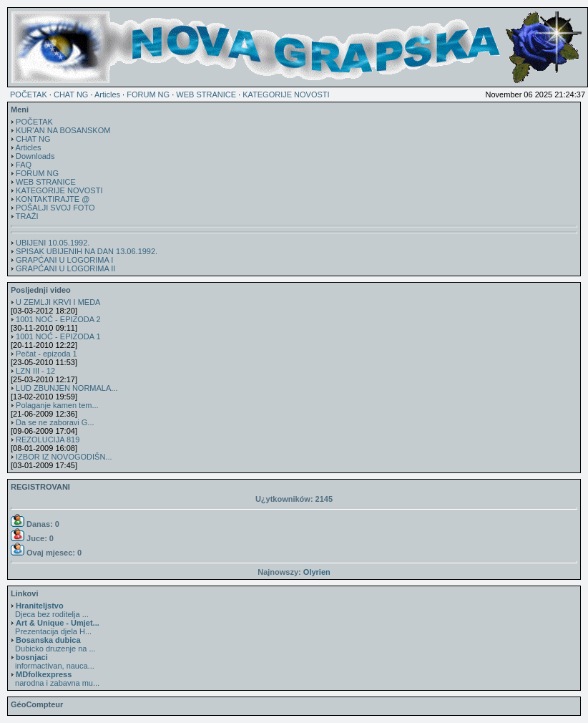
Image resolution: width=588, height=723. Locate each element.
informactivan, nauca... (53, 661)
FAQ (24, 165)
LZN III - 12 (35, 371)
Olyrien (317, 572)
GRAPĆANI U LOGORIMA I (64, 260)
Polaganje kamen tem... (57, 405)
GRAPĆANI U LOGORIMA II (65, 268)
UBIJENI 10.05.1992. (53, 243)
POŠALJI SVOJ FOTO (55, 208)
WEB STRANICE (206, 94)
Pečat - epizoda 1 (46, 354)
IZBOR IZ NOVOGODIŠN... (64, 457)
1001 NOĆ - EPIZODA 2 (58, 319)
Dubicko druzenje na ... (53, 644)
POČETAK (29, 94)
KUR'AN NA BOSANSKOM (63, 130)
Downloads (35, 156)
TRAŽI (27, 216)
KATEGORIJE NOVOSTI (286, 94)
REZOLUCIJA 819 (48, 440)
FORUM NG (148, 94)
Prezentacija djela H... (55, 627)
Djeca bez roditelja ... (50, 610)
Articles (107, 94)
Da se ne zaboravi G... (55, 422)
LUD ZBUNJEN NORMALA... (67, 388)
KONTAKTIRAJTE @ (53, 199)
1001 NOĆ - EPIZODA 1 (58, 336)
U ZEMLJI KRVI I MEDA (58, 302)
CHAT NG (71, 94)
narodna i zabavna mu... (55, 679)
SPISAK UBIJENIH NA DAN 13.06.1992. (87, 251)
